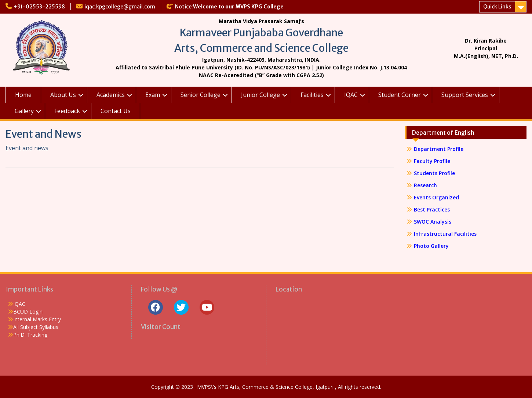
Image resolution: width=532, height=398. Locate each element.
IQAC (351, 95)
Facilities (312, 95)
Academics (111, 95)
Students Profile (434, 173)
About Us (63, 95)
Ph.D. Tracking (30, 335)
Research (425, 185)
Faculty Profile (432, 161)
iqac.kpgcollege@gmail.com (120, 7)
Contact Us (116, 111)
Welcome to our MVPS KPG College (238, 7)
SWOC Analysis (433, 222)
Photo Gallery (431, 246)
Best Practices (432, 209)
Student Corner (400, 95)
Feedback (67, 111)
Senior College (201, 95)
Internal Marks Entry (37, 319)
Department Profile (439, 149)
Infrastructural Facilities (445, 234)
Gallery (24, 111)
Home (23, 95)
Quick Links (497, 7)
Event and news (27, 148)
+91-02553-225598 (39, 7)
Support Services (465, 95)
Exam (153, 95)
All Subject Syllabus (36, 327)
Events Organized (436, 197)
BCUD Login (28, 312)
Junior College (260, 95)
